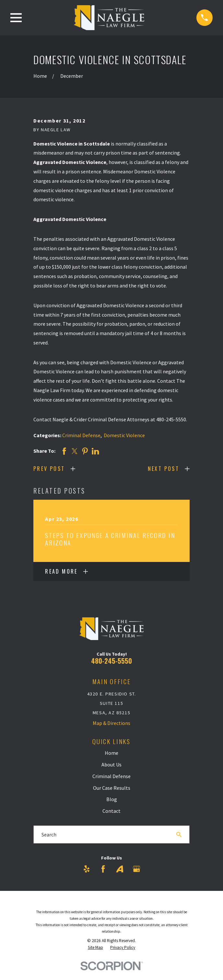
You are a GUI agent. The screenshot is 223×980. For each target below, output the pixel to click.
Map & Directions (111, 723)
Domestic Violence (124, 435)
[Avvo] (120, 869)
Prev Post (49, 469)
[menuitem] (95, 948)
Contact (111, 811)
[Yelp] (87, 869)
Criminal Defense (81, 435)
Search (49, 834)
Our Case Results (112, 788)
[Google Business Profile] (136, 869)
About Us (111, 764)
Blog (112, 799)
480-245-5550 (111, 661)
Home (111, 753)
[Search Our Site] (179, 834)
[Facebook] (103, 869)
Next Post (164, 469)
